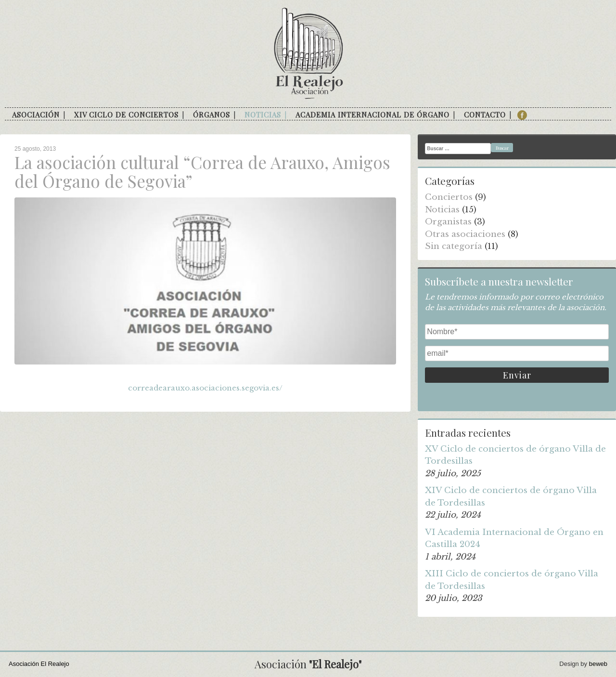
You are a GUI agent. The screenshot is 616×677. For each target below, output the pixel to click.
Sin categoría (454, 246)
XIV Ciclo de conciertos (126, 115)
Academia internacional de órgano (372, 115)
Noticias (263, 115)
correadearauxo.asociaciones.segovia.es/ (205, 388)
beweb (598, 664)
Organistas (448, 222)
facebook (522, 115)
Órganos (212, 115)
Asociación (36, 115)
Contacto (485, 115)
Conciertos (449, 197)
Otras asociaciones (465, 234)
